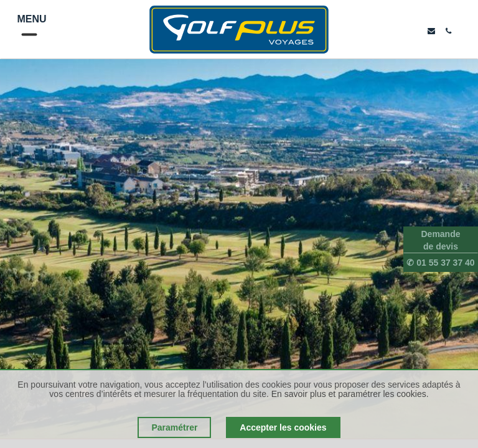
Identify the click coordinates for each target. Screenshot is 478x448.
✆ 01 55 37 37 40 (440, 263)
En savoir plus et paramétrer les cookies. (350, 394)
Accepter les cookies (283, 427)
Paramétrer (174, 427)
